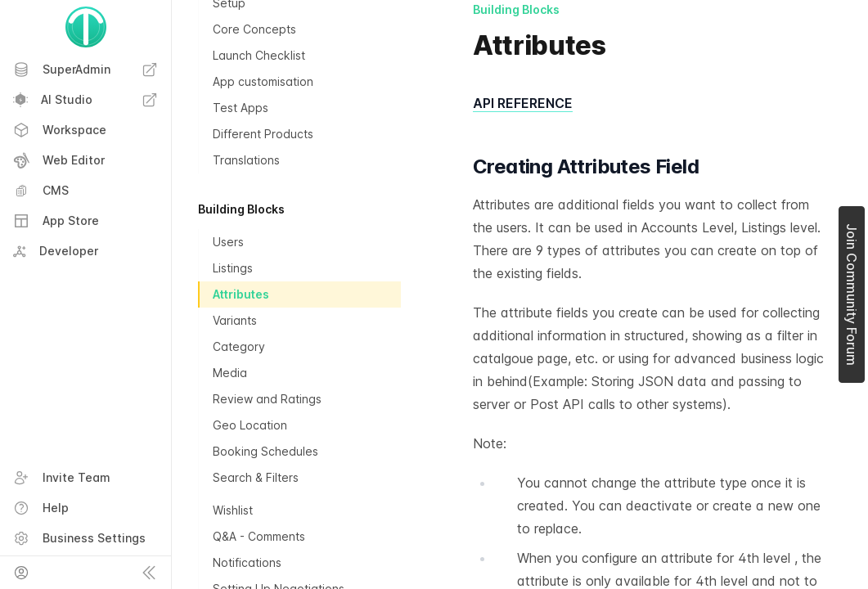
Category (239, 346)
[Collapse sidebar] (149, 573)
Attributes (241, 294)
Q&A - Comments (259, 536)
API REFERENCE (523, 103)
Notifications (247, 562)
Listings (233, 268)
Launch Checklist (259, 55)
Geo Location (250, 425)
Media (230, 373)
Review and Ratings (267, 399)
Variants (235, 320)
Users (228, 242)
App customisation (263, 81)
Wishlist (233, 510)
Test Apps (241, 108)
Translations (246, 160)
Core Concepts (254, 29)
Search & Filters (256, 477)
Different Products (263, 134)
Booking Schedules (265, 451)
